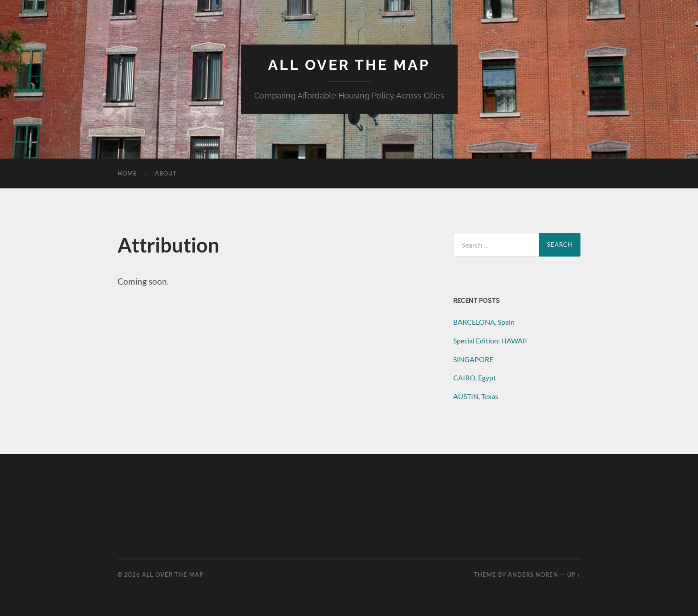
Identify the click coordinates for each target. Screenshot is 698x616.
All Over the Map (349, 65)
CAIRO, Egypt (475, 377)
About (166, 173)
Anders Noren (533, 575)
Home (127, 173)
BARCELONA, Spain (484, 322)
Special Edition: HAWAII (490, 341)
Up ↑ (574, 575)
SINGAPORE (473, 359)
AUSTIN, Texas (476, 396)
